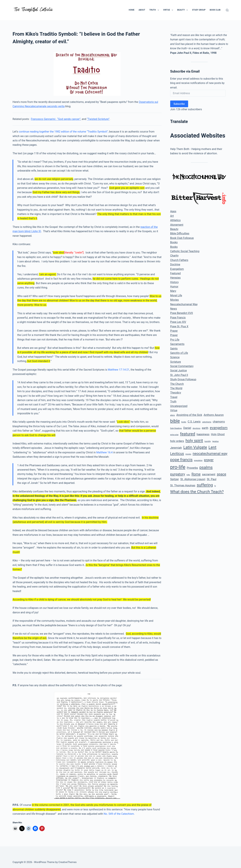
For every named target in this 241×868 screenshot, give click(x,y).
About (142, 10)
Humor (174, 287)
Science (175, 357)
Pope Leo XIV (178, 322)
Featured (175, 273)
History (174, 282)
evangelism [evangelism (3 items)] (219, 428)
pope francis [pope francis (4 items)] (181, 460)
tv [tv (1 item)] (215, 486)
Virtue (169, 10)
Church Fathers (179, 260)
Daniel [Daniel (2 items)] (187, 428)
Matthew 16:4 (105, 452)
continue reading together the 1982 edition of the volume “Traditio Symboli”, (64, 132)
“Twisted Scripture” (98, 119)
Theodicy (176, 393)
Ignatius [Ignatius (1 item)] (215, 441)
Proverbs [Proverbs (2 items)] (192, 468)
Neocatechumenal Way (184, 304)
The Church (177, 384)
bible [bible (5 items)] (175, 421)
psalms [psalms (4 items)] (206, 467)
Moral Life (176, 295)
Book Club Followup (182, 238)
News (174, 309)
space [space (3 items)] (222, 474)
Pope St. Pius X (179, 326)
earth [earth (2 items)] (205, 428)
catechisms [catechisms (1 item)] (207, 422)
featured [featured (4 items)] (188, 434)
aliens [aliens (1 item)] (173, 415)
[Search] (227, 10)
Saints (174, 349)
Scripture (176, 362)
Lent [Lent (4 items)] (212, 447)
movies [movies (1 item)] (188, 454)
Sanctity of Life (179, 353)
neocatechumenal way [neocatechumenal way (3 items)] (210, 454)
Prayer (174, 331)
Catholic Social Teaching (185, 251)
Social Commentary (182, 366)
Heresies (175, 278)
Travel (174, 397)
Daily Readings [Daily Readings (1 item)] (176, 428)
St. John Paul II (179, 375)
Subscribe (179, 104)
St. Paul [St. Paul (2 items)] (212, 479)
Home (132, 10)
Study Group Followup (183, 379)
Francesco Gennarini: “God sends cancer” (56, 119)
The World (176, 388)
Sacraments (177, 344)
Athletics (175, 220)
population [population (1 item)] (198, 460)
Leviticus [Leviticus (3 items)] (177, 454)
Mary (173, 291)
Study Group (199, 10)
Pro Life (175, 340)
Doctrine (175, 264)
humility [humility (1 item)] (208, 441)
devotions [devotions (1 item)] (196, 428)
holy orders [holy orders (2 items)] (177, 441)
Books (174, 242)
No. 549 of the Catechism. (119, 814)
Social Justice (178, 371)
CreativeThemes (68, 862)
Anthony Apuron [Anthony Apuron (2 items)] (214, 415)
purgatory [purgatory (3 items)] (178, 474)
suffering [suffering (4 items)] (205, 485)
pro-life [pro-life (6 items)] (178, 467)
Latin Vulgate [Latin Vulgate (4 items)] (195, 447)
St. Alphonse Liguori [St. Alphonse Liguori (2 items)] (193, 479)
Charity (174, 256)
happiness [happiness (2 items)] (203, 434)
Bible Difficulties (180, 233)
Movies (174, 300)
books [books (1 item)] (184, 422)
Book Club (215, 10)
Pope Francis (178, 318)
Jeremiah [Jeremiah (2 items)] (176, 448)
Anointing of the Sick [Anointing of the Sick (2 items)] (189, 415)
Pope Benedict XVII (182, 313)
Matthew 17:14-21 (119, 370)
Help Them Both (180, 149)
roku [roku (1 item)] (188, 475)
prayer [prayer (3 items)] (209, 460)
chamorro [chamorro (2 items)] (219, 422)
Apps (173, 211)
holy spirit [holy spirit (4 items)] (194, 441)
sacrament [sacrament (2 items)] (209, 474)
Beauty (183, 10)
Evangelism (177, 269)
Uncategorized (179, 406)
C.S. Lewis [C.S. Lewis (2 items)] (194, 422)
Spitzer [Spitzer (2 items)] (175, 479)
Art (172, 216)
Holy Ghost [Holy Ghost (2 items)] (218, 434)
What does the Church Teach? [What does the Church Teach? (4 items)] (197, 492)
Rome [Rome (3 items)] (196, 474)
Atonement (177, 225)
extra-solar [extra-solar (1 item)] (174, 435)
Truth (155, 10)
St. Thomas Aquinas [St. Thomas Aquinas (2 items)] (183, 485)
